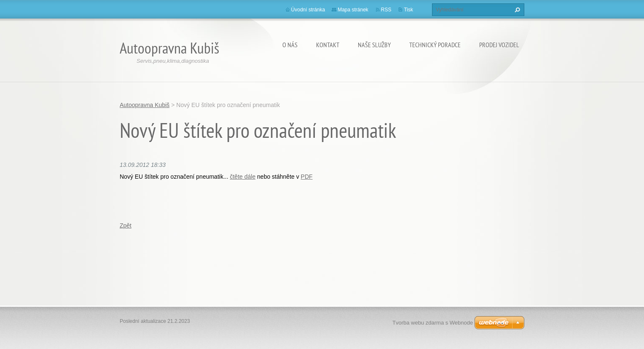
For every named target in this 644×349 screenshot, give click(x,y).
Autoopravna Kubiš (145, 105)
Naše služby (374, 45)
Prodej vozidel (499, 45)
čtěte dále (243, 177)
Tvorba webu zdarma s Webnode (433, 323)
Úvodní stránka (308, 10)
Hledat (516, 10)
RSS (386, 10)
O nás (290, 45)
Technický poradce (435, 45)
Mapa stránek (353, 10)
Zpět (126, 226)
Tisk (408, 10)
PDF (307, 177)
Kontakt (328, 45)
